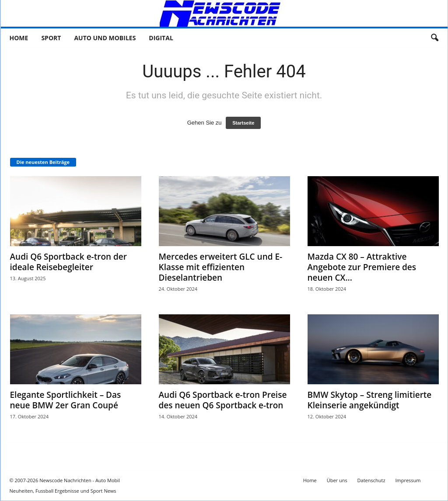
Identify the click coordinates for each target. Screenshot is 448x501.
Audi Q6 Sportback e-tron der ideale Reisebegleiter (69, 262)
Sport (51, 38)
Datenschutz (371, 480)
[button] (434, 38)
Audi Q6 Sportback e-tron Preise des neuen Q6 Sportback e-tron (223, 400)
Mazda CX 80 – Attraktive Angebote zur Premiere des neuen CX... (362, 267)
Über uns (337, 480)
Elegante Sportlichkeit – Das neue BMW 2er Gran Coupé (66, 400)
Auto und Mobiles (105, 38)
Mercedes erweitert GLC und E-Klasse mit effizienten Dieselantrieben (221, 267)
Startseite (243, 123)
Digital (161, 38)
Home (19, 38)
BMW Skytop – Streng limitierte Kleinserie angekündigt (370, 400)
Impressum (408, 480)
